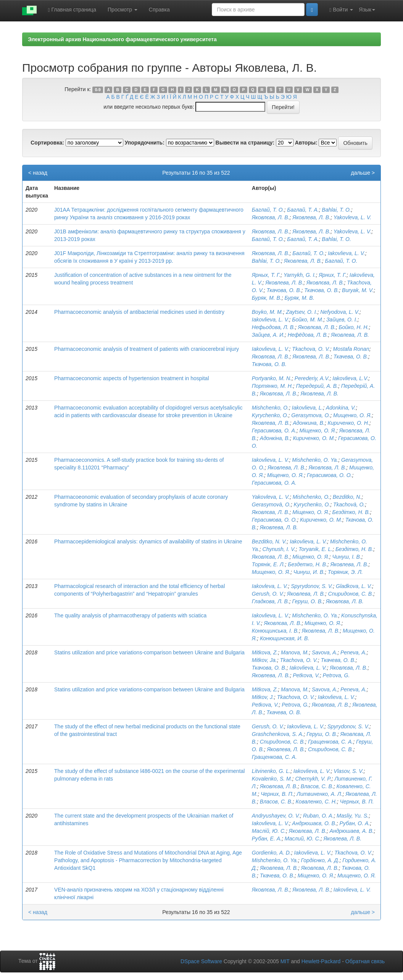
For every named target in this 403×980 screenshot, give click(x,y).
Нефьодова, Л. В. (273, 327)
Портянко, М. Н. (272, 386)
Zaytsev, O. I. (301, 312)
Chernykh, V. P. (313, 779)
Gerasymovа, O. (311, 415)
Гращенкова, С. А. (330, 742)
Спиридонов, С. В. (351, 594)
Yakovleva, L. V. (352, 217)
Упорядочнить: (145, 143)
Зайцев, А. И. (268, 335)
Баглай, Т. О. (268, 210)
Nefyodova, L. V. (340, 312)
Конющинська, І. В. (275, 631)
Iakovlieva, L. (308, 408)
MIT (285, 961)
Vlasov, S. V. (348, 771)
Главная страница (72, 10)
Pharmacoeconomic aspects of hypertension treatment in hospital (131, 378)
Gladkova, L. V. (354, 586)
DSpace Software (201, 961)
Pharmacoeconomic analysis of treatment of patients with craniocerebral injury (147, 349)
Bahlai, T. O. (336, 210)
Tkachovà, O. (349, 504)
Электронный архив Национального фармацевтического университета (122, 39)
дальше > (363, 173)
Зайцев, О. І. (342, 320)
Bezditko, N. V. (269, 541)
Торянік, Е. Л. (268, 564)
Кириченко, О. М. (314, 438)
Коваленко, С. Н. (316, 802)
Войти (341, 10)
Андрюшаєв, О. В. (314, 823)
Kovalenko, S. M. (272, 779)
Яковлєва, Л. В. (271, 217)
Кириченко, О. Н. (348, 423)
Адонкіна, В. (275, 438)
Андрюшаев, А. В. (351, 831)
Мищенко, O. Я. (357, 876)
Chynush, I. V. (279, 549)
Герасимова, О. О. (330, 475)
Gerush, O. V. (268, 594)
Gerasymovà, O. (271, 504)
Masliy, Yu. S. (353, 816)
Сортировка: (47, 143)
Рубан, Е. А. (267, 839)
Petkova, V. (306, 675)
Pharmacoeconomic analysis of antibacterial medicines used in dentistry (139, 312)
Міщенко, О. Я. (318, 431)
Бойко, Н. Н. (354, 327)
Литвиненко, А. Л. (319, 794)
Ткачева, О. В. (351, 357)
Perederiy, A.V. (312, 378)
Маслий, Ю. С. (303, 839)
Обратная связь (365, 961)
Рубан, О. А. (355, 823)
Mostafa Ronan (351, 349)
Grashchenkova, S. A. (278, 734)
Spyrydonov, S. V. (312, 586)
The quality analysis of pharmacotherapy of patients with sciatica (130, 615)
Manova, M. (295, 652)
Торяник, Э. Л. (345, 572)
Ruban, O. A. (318, 816)
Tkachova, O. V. (311, 349)
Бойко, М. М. (308, 320)
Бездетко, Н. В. (307, 564)
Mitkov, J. (263, 697)
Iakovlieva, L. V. (347, 253)
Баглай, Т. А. (303, 210)
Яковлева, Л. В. (311, 217)
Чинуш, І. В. (347, 557)
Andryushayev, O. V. (276, 816)
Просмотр (123, 10)
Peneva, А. (354, 652)
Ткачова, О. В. (284, 290)
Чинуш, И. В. (309, 572)
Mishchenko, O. (270, 408)
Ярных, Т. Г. (266, 275)
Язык (367, 10)
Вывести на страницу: (245, 143)
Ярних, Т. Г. (333, 275)
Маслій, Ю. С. (269, 831)
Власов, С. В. (317, 786)
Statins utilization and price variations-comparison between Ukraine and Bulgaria (149, 652)
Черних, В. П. (277, 794)
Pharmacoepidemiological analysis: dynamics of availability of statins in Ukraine (148, 541)
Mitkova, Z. (265, 652)
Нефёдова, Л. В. (308, 335)
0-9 (98, 90)
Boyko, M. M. (268, 312)
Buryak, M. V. (358, 290)
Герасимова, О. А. (274, 431)
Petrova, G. (336, 675)
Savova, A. (325, 652)
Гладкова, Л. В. (271, 601)
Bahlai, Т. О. (336, 239)
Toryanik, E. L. (315, 549)
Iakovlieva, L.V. (350, 378)
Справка (159, 10)
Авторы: (306, 143)
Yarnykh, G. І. (300, 275)
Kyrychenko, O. (270, 415)
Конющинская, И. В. (285, 638)
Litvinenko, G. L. (271, 771)
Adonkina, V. (341, 408)
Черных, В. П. (357, 802)
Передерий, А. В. (317, 386)
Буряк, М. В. (267, 298)
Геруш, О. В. (308, 601)
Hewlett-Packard (321, 961)
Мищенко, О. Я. (352, 415)
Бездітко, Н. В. (351, 512)
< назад (38, 173)
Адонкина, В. (309, 423)
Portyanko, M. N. (272, 378)
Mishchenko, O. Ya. (315, 460)
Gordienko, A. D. (272, 853)
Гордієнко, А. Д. (320, 860)
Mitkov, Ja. (264, 660)
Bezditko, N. (347, 497)
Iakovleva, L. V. (270, 586)
